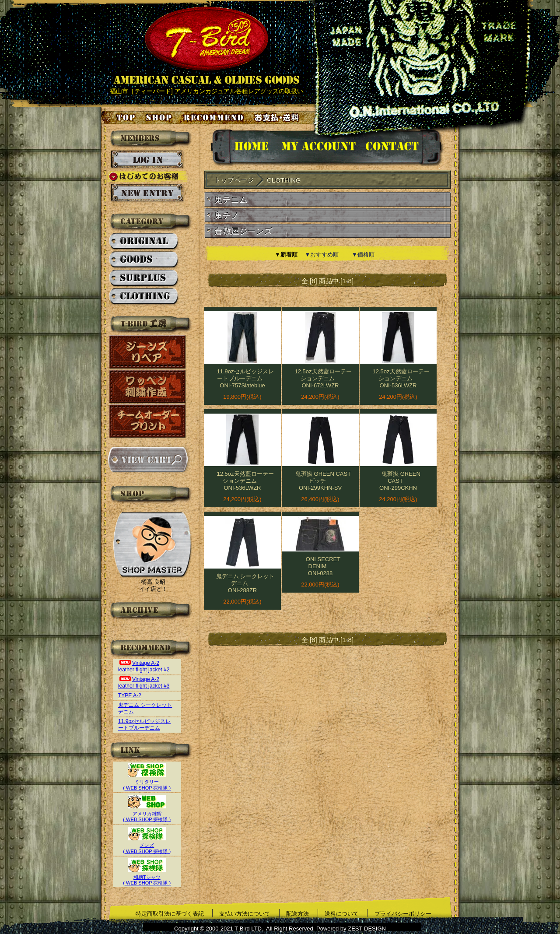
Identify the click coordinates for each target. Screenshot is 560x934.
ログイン (147, 160)
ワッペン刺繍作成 (148, 387)
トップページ (119, 117)
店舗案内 (160, 117)
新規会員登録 (147, 193)
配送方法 (297, 914)
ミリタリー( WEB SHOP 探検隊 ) (147, 782)
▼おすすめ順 (322, 255)
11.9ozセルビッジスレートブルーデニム (144, 725)
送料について (342, 914)
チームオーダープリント (148, 421)
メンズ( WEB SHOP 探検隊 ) (147, 845)
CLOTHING (144, 297)
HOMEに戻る (243, 148)
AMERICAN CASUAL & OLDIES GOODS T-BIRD (206, 46)
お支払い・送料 (278, 117)
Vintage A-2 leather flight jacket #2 (144, 666)
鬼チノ (227, 216)
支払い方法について (245, 914)
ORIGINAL (144, 242)
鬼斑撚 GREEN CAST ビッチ (323, 477)
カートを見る (148, 460)
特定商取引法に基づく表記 (170, 914)
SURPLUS (144, 278)
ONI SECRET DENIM (323, 563)
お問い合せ (403, 148)
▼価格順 (363, 255)
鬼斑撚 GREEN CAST (401, 477)
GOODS (144, 260)
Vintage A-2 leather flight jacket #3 (144, 683)
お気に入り (215, 117)
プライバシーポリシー (403, 914)
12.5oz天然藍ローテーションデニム (323, 375)
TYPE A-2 (130, 695)
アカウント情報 (318, 148)
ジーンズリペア (148, 352)
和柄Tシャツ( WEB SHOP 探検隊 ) (147, 877)
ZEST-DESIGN (367, 929)
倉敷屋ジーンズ (243, 231)
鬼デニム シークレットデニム (245, 580)
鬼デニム (231, 200)
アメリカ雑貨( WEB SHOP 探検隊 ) (147, 813)
